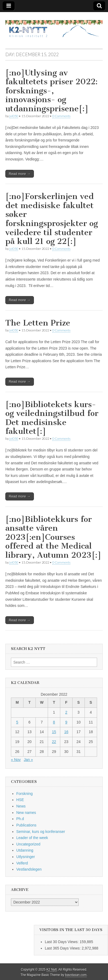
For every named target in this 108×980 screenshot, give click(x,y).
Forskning (24, 794)
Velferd (22, 863)
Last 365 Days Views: (63, 948)
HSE (20, 800)
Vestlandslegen (29, 869)
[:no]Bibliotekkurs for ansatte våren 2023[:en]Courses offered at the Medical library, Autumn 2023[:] (53, 537)
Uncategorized (28, 844)
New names (26, 813)
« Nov (16, 760)
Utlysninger (26, 857)
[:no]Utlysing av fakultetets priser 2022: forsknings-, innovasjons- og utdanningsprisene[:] (51, 91)
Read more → (20, 174)
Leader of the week (32, 838)
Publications (26, 825)
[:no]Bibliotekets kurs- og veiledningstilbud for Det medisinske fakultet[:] (52, 418)
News (21, 806)
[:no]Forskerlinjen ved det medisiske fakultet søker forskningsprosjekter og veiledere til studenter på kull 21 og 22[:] (52, 219)
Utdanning (25, 850)
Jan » (28, 760)
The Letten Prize (38, 323)
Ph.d (20, 819)
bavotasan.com (76, 975)
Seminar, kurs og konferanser (41, 832)
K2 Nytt (52, 970)
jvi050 (14, 116)
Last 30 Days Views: (62, 942)
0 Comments (61, 116)
